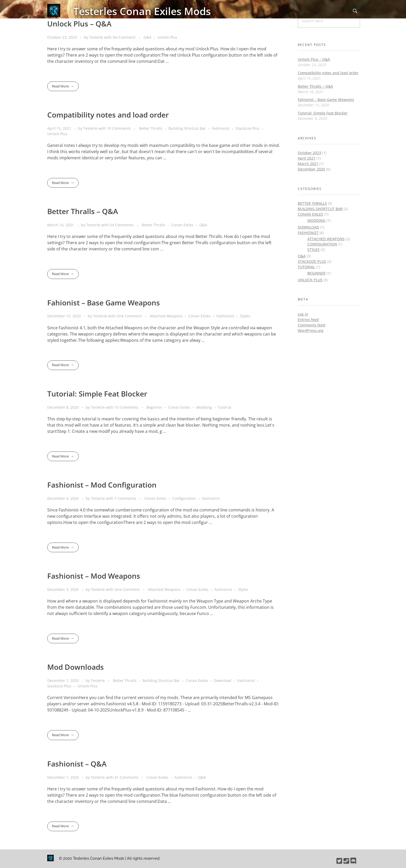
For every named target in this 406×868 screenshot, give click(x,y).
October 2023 (309, 153)
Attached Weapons (166, 316)
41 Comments (126, 777)
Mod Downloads (76, 667)
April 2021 (307, 158)
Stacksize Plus (248, 128)
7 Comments (125, 498)
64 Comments (122, 225)
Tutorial (225, 407)
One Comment (129, 316)
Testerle (97, 37)
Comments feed (312, 325)
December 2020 (311, 169)
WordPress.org (311, 330)
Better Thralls (151, 128)
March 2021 (308, 164)
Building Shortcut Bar (187, 128)
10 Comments (119, 128)
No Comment (124, 37)
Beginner (154, 407)
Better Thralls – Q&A (83, 211)
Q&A (147, 37)
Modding (204, 407)
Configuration (184, 498)
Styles (245, 316)
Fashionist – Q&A (77, 764)
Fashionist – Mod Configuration (102, 485)
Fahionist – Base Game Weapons (104, 303)
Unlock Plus (167, 37)
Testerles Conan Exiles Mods (142, 11)
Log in (303, 314)
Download (223, 681)
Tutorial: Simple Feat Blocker (97, 394)
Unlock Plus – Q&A (79, 24)
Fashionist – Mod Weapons (94, 576)
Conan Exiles (182, 225)
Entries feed (308, 320)
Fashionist (221, 128)
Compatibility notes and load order (108, 115)
